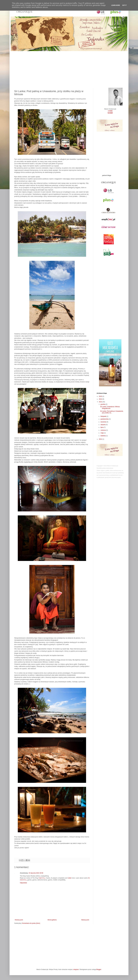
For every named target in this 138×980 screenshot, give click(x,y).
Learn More (116, 5)
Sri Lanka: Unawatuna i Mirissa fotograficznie (110, 407)
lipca (102, 427)
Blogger (99, 969)
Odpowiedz (23, 883)
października (105, 419)
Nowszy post (19, 920)
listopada (104, 416)
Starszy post (85, 920)
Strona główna (52, 920)
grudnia (103, 404)
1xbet (70, 878)
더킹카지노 (42, 878)
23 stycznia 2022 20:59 (36, 873)
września (104, 422)
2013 (101, 402)
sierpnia (103, 425)
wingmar (76, 969)
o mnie (110, 111)
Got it (124, 5)
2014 (101, 399)
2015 (101, 396)
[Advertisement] (69, 68)
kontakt (110, 113)
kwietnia (103, 436)
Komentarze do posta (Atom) (31, 923)
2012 (101, 439)
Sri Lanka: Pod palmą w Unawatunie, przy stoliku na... (112, 412)
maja (102, 433)
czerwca (103, 430)
